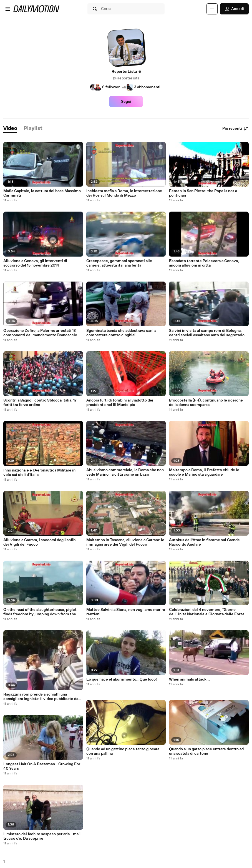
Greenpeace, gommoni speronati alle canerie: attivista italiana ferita (119, 263)
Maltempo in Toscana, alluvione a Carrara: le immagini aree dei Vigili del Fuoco (125, 542)
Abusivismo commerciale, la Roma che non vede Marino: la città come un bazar (125, 472)
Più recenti (235, 129)
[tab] (10, 129)
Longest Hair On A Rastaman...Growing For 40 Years (42, 766)
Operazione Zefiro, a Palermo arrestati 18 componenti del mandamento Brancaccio (40, 333)
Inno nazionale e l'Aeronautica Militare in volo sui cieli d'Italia (39, 473)
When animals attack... (189, 679)
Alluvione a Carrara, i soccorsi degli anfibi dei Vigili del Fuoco (40, 542)
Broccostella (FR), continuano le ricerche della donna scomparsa (206, 403)
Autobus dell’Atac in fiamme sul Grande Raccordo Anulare (204, 542)
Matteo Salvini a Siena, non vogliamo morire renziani (126, 612)
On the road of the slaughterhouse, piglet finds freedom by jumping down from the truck (40, 612)
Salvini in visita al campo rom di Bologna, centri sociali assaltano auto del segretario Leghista (207, 333)
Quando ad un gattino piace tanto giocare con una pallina (123, 751)
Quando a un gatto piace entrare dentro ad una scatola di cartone (206, 751)
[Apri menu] (8, 9)
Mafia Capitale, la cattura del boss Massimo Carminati (42, 193)
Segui (126, 102)
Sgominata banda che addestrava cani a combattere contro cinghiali (121, 333)
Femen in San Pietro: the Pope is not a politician (203, 193)
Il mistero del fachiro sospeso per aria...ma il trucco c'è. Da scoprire (42, 836)
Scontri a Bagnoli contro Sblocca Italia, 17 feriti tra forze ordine (40, 403)
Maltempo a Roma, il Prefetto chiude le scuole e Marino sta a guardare (204, 472)
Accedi (234, 9)
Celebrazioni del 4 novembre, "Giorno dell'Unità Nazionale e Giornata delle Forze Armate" (207, 612)
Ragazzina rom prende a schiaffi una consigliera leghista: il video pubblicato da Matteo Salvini (41, 697)
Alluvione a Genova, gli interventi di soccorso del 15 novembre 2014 (35, 263)
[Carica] (212, 9)
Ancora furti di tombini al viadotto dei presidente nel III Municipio (120, 403)
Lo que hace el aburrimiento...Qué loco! (122, 679)
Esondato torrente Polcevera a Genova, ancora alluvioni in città (204, 263)
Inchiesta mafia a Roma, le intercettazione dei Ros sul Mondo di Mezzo (124, 193)
